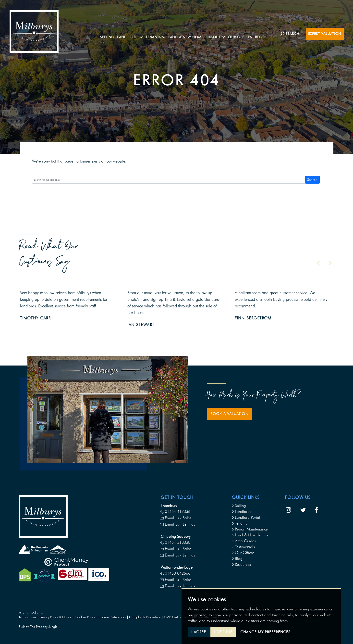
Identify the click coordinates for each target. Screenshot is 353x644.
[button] (318, 263)
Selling (119, 33)
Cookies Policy (85, 617)
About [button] (229, 33)
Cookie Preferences (112, 617)
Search (312, 180)
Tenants (239, 523)
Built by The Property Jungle (38, 627)
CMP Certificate (175, 617)
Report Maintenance (250, 529)
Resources (241, 564)
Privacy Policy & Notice (55, 617)
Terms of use (27, 617)
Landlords (241, 511)
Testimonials (243, 547)
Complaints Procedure (145, 617)
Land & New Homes (199, 33)
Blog (272, 33)
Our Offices (252, 33)
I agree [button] (199, 632)
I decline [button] (223, 632)
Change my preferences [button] (265, 632)
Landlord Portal (246, 517)
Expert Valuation (325, 34)
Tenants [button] (168, 33)
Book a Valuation (229, 414)
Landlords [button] (142, 33)
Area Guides (244, 541)
